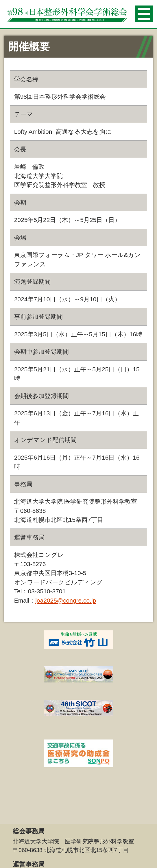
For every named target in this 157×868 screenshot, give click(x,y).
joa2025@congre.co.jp (66, 600)
